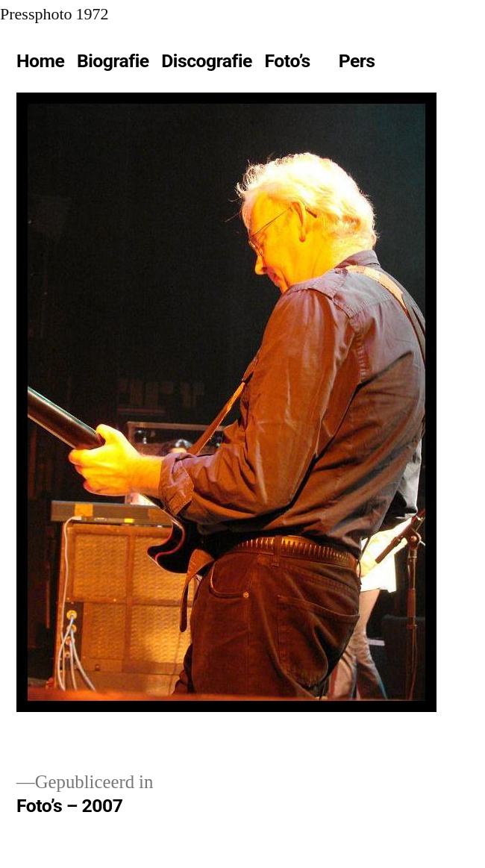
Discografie (207, 61)
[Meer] (414, 64)
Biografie (113, 61)
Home (40, 61)
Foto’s (288, 61)
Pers (357, 61)
